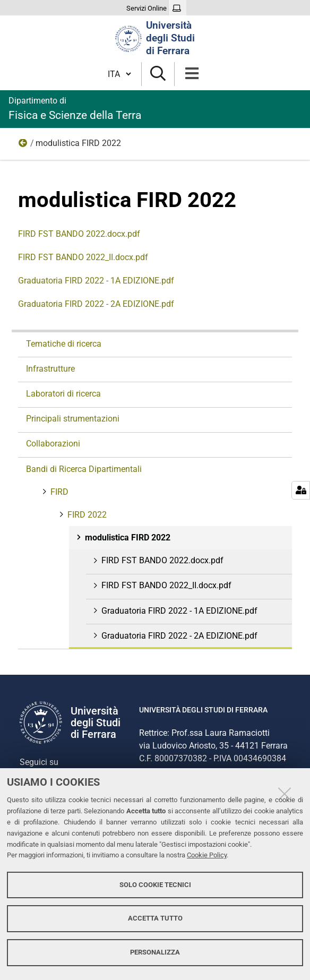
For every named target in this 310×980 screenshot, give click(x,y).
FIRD (58, 492)
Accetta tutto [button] (155, 918)
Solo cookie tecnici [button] (155, 885)
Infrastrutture (50, 369)
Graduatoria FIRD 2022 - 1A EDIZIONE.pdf (96, 281)
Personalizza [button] (155, 952)
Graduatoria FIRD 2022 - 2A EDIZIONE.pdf (96, 304)
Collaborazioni (53, 444)
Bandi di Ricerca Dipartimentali (84, 469)
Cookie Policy (207, 855)
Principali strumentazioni (73, 419)
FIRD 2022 (23, 145)
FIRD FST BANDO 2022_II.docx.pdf (83, 257)
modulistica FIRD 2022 (127, 538)
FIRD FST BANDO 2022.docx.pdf (79, 234)
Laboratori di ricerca (63, 394)
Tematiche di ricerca (64, 344)
